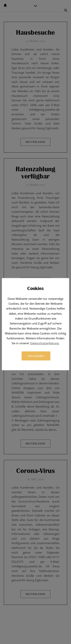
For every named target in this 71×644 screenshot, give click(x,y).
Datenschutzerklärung (44, 343)
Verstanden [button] (36, 356)
